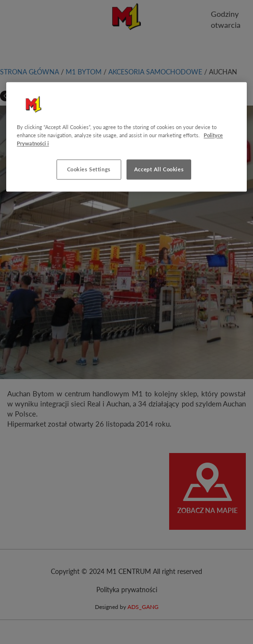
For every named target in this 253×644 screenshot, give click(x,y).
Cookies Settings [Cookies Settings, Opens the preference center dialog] (89, 170)
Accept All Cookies (159, 170)
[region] (126, 137)
